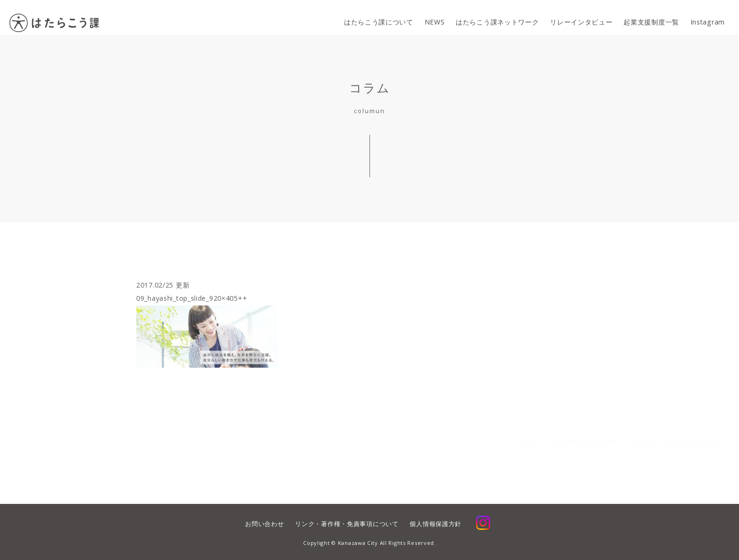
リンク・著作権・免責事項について (347, 524)
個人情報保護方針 (435, 524)
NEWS (432, 18)
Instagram (708, 18)
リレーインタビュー (580, 18)
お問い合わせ (264, 524)
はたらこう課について (376, 18)
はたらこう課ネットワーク (496, 18)
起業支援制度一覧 (651, 18)
